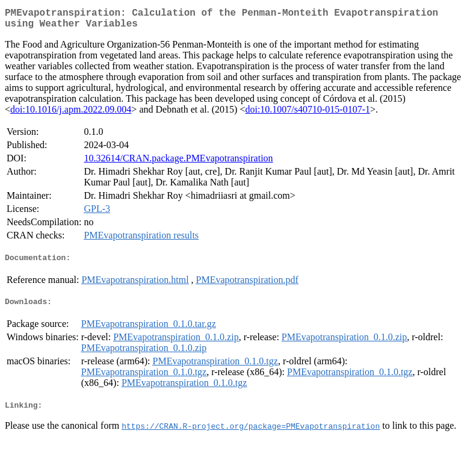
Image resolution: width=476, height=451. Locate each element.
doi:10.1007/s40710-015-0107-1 (308, 114)
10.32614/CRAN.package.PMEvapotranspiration (178, 163)
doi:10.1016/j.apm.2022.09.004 (71, 114)
